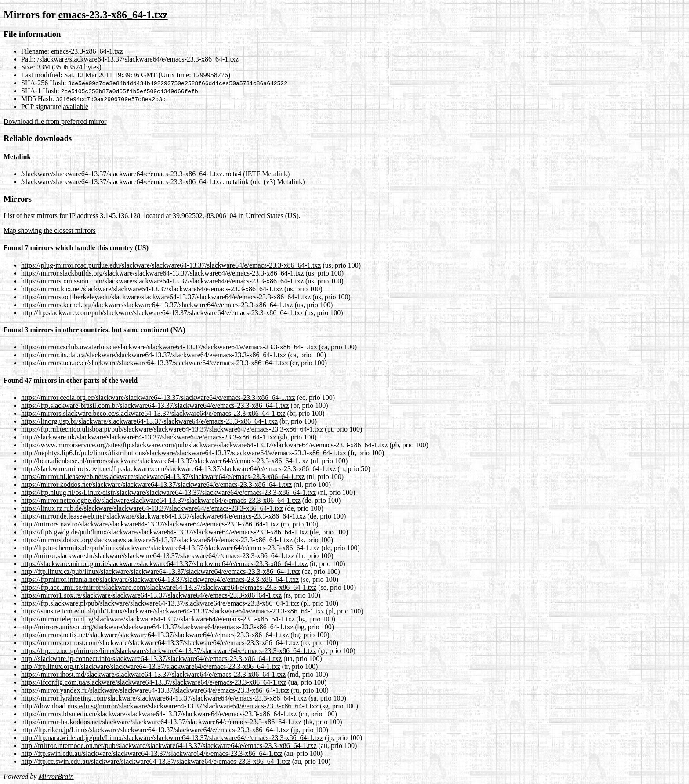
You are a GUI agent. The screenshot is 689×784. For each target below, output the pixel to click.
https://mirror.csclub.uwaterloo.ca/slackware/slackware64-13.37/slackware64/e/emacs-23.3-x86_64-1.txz (169, 347)
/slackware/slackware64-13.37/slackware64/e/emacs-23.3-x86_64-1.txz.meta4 (131, 174)
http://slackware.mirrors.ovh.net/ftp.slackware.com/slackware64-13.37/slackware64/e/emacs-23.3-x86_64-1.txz (178, 469)
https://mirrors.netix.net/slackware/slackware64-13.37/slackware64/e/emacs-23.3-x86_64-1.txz (155, 635)
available (76, 107)
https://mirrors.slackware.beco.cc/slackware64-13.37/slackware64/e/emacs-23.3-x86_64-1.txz (153, 413)
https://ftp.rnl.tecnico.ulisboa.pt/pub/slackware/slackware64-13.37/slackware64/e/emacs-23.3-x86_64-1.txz (172, 429)
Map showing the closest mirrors (50, 230)
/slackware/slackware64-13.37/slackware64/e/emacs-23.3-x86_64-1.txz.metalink (135, 182)
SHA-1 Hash (39, 91)
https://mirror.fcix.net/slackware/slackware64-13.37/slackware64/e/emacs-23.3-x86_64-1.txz (152, 289)
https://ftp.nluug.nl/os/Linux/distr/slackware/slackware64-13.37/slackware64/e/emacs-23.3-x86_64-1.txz (169, 492)
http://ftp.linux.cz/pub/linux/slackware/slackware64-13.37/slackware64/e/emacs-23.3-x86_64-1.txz (161, 572)
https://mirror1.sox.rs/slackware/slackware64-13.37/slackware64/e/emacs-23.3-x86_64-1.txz (151, 595)
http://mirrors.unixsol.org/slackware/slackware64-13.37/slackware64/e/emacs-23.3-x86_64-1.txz (157, 627)
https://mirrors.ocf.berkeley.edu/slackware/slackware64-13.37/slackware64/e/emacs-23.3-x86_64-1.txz (166, 297)
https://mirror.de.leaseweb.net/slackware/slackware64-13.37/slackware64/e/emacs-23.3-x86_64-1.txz (163, 516)
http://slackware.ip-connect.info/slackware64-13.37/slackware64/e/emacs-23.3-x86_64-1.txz (151, 659)
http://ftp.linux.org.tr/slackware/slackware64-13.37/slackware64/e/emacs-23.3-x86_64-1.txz (151, 666)
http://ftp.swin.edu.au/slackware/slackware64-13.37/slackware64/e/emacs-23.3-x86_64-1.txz (152, 753)
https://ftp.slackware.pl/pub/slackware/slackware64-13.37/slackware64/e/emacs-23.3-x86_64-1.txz (160, 603)
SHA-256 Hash (43, 83)
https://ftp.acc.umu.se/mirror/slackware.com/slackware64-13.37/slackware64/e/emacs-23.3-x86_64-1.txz (169, 587)
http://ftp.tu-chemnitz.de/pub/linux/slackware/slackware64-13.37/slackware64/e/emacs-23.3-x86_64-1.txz (170, 548)
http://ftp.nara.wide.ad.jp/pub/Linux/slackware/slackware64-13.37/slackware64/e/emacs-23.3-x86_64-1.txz (172, 738)
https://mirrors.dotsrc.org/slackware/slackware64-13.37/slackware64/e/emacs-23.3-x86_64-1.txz (157, 540)
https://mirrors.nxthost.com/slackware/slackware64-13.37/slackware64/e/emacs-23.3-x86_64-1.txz (160, 643)
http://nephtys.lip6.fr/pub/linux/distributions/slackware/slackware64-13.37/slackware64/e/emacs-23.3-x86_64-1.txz (184, 453)
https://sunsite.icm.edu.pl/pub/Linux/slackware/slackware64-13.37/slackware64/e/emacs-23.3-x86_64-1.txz (173, 611)
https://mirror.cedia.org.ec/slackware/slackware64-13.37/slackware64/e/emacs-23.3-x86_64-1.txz (158, 397)
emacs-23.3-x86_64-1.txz (113, 15)
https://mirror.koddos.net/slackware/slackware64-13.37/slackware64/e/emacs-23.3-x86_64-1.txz (156, 485)
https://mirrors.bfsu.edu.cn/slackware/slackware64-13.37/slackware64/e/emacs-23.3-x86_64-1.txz (159, 714)
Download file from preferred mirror (55, 122)
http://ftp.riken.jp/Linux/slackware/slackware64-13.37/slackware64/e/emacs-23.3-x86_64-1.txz (155, 730)
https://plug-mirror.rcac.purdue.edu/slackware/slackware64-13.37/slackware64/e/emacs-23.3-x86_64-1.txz (171, 265)
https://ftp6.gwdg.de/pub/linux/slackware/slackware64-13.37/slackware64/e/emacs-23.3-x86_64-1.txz (165, 532)
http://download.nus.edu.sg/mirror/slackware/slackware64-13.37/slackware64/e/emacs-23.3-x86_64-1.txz (170, 706)
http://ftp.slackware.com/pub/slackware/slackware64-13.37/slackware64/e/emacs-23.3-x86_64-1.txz (162, 313)
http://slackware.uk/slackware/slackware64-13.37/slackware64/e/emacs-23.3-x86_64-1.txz (149, 437)
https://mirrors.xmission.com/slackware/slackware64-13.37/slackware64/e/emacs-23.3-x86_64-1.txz (162, 281)
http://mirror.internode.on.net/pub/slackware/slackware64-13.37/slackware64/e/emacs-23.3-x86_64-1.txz (169, 746)
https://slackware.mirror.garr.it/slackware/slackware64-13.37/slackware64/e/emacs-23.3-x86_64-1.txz (164, 564)
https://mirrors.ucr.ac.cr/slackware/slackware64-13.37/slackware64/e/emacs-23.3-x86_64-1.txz (155, 363)
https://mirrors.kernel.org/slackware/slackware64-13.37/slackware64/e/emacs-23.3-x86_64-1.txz (157, 305)
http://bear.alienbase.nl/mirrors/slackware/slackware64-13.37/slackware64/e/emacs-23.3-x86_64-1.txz (165, 461)
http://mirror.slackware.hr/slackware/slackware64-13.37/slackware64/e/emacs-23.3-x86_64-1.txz (158, 556)
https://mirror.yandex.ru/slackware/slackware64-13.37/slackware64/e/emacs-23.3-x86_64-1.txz (155, 690)
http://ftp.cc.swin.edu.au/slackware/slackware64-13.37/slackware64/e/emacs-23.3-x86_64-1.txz (156, 761)
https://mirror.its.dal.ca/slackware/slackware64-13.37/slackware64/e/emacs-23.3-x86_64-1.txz (154, 355)
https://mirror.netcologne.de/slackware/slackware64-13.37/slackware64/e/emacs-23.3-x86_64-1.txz (161, 500)
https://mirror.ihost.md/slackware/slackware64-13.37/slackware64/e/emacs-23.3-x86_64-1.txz (153, 674)
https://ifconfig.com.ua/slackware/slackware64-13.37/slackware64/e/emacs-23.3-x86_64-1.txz (154, 682)
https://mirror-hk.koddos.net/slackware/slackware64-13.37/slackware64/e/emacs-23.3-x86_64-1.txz (161, 722)
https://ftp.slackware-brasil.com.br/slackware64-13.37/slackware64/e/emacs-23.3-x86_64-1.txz (155, 405)
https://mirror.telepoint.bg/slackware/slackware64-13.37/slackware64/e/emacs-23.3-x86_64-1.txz (158, 619)
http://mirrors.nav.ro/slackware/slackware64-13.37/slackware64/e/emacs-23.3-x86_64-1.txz (150, 524)
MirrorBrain (56, 776)
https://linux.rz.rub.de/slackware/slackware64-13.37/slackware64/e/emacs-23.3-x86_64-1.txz (152, 508)
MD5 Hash (37, 99)
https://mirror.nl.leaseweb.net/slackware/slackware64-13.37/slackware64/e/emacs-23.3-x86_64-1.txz (163, 477)
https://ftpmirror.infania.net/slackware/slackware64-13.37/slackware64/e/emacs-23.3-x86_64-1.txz (160, 579)
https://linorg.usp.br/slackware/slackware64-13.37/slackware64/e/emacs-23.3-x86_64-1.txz (149, 421)
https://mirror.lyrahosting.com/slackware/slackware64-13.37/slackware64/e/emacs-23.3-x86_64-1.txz (164, 698)
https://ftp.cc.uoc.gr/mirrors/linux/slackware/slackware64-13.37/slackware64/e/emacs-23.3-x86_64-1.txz (169, 651)
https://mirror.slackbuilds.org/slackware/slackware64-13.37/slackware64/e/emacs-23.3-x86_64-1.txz (163, 273)
